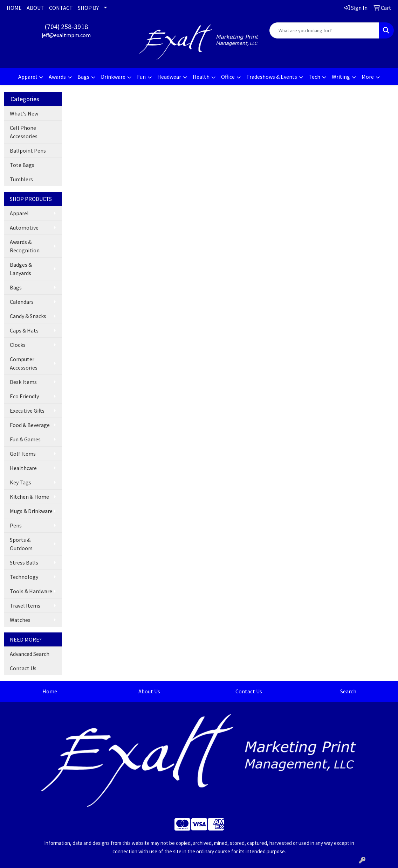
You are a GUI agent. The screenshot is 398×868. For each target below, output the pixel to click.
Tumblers (21, 179)
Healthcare (23, 468)
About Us (149, 691)
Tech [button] (314, 77)
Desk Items (23, 382)
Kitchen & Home (29, 497)
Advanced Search (30, 654)
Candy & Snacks (28, 316)
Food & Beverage (30, 425)
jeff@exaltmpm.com (66, 35)
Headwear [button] (169, 77)
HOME (14, 8)
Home (50, 691)
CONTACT (61, 8)
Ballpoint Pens (28, 150)
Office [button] (228, 77)
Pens (16, 525)
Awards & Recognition (25, 246)
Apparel (19, 213)
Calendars (22, 302)
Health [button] (201, 77)
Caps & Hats (24, 330)
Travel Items (25, 605)
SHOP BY (88, 8)
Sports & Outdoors (21, 544)
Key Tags (20, 482)
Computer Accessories (24, 363)
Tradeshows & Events (272, 77)
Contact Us (23, 668)
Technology (24, 577)
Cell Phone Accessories (24, 132)
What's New (24, 113)
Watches (20, 620)
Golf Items (23, 454)
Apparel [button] (28, 77)
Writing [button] (341, 77)
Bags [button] (83, 77)
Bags (16, 287)
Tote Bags (22, 165)
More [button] (368, 77)
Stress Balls (24, 562)
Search (348, 691)
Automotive (24, 227)
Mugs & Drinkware (31, 511)
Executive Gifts (27, 411)
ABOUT (35, 8)
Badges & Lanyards (21, 269)
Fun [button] (141, 77)
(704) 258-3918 (66, 26)
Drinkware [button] (113, 77)
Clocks (18, 345)
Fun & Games (25, 439)
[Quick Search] (324, 30)
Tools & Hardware (31, 591)
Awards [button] (57, 77)
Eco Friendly (24, 396)
